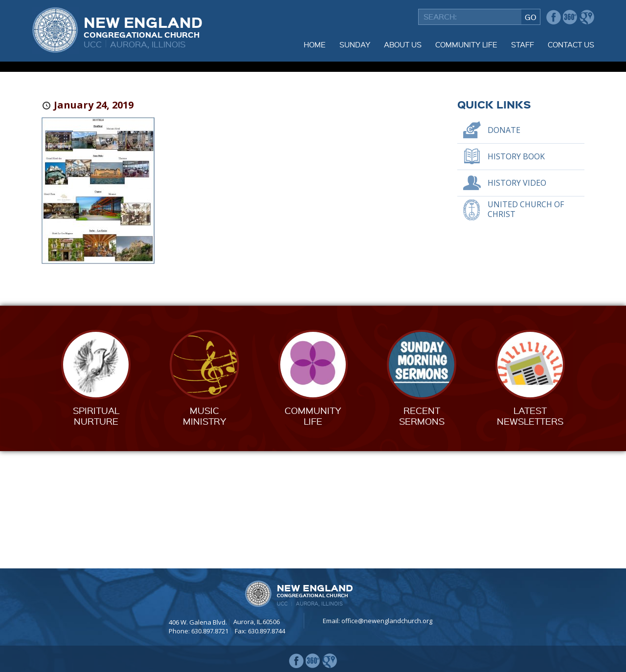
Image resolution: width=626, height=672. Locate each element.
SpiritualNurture (96, 533)
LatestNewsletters (530, 533)
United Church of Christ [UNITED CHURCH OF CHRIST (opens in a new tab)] (526, 326)
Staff (523, 44)
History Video (517, 300)
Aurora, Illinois (148, 44)
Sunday (355, 44)
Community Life (466, 44)
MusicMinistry (205, 533)
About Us (403, 44)
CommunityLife (313, 533)
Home (315, 44)
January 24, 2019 (94, 222)
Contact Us (571, 44)
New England (143, 26)
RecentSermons (422, 533)
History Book (516, 274)
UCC (93, 44)
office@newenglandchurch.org (387, 621)
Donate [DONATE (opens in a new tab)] (504, 247)
